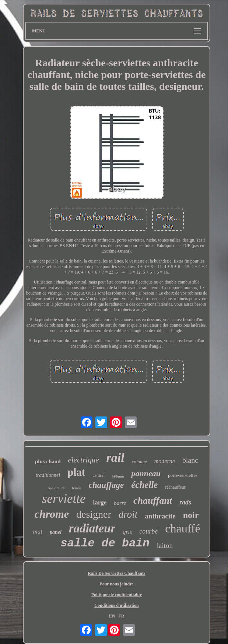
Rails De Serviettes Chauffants (116, 573)
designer (94, 514)
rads (185, 502)
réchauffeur (175, 487)
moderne (165, 461)
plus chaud (48, 461)
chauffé (183, 528)
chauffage (106, 485)
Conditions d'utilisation (116, 605)
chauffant (153, 501)
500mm (118, 476)
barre (120, 503)
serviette (64, 499)
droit (128, 514)
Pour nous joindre (116, 584)
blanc (190, 460)
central (99, 475)
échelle (144, 485)
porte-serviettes (183, 475)
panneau (146, 473)
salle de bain (105, 543)
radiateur (92, 528)
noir (191, 515)
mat (38, 532)
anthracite (160, 516)
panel (56, 532)
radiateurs (56, 488)
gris (127, 532)
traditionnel (48, 475)
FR (121, 616)
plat (76, 472)
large (100, 502)
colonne (139, 462)
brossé (77, 488)
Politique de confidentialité (117, 595)
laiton (165, 546)
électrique (84, 460)
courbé (148, 531)
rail (115, 458)
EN (112, 616)
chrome (52, 514)
